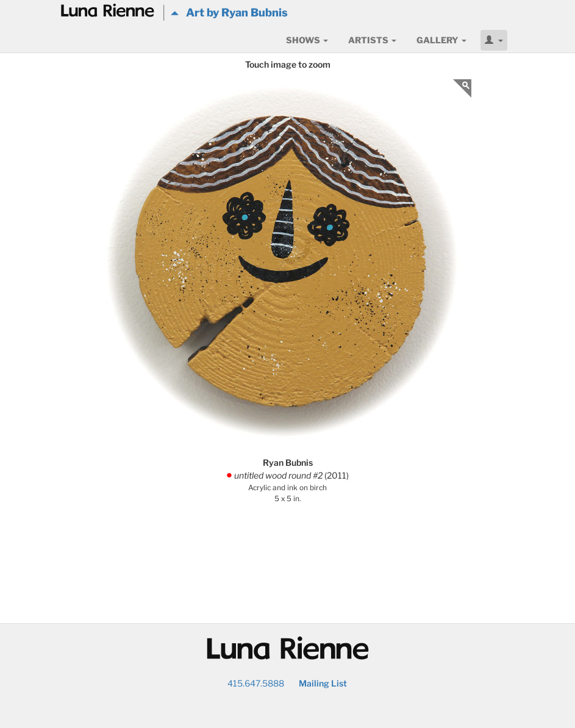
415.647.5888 (256, 683)
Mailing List (323, 683)
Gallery (441, 40)
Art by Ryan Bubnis (229, 12)
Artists (372, 40)
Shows (307, 40)
